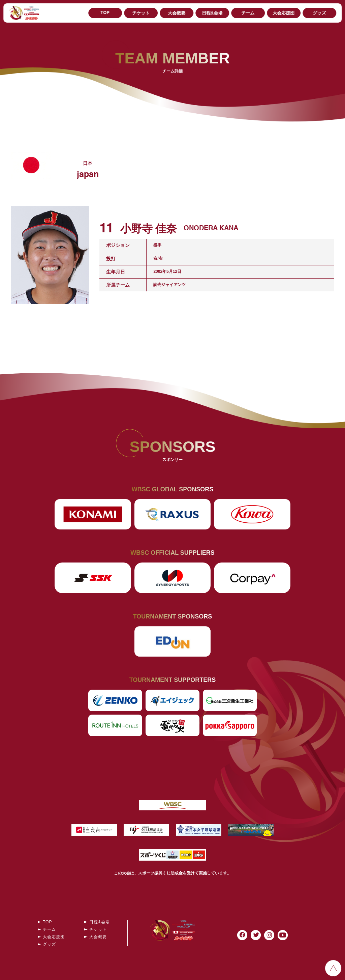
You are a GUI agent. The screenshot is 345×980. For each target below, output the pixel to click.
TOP (105, 13)
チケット (141, 13)
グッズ (319, 13)
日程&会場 (212, 13)
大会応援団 (284, 13)
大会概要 (177, 13)
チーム (248, 13)
